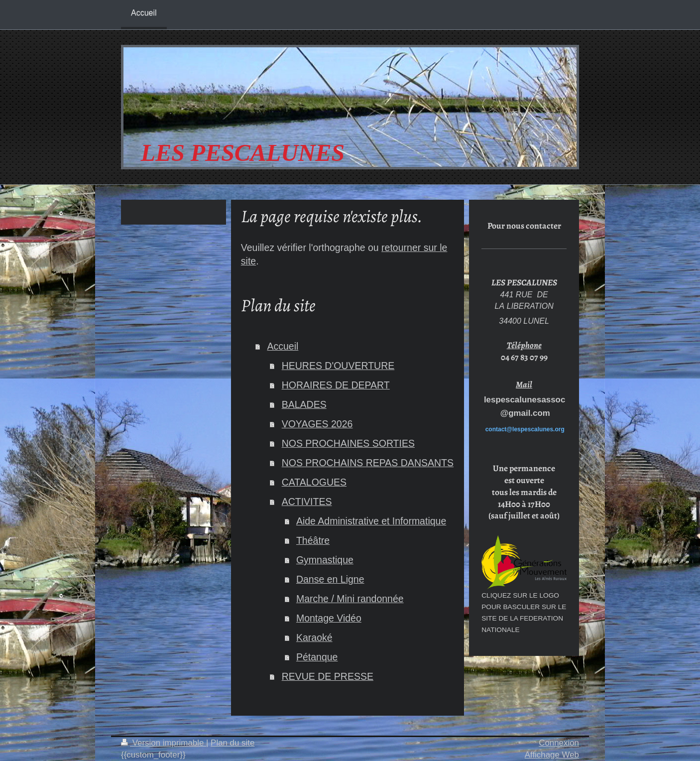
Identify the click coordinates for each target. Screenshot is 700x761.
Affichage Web (552, 755)
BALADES (304, 404)
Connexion (559, 743)
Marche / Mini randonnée (350, 599)
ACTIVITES (307, 502)
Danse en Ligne (330, 579)
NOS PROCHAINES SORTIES (348, 443)
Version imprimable (164, 743)
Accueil (283, 346)
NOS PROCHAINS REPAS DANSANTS (368, 463)
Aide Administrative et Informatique (371, 521)
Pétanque (317, 657)
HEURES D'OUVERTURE (338, 366)
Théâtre (313, 540)
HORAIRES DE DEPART (336, 385)
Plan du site (233, 743)
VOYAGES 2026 (317, 424)
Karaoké (314, 637)
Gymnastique (325, 560)
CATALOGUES (314, 482)
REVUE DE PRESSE (328, 676)
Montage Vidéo (329, 618)
